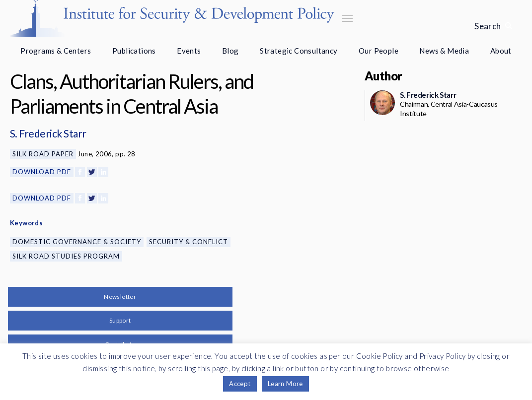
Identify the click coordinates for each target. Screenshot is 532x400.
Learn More (285, 384)
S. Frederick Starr (48, 133)
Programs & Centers (56, 51)
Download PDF (42, 172)
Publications (134, 51)
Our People (379, 51)
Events (189, 51)
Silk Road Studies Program (66, 256)
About (501, 51)
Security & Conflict (189, 242)
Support (120, 320)
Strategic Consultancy (299, 51)
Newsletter (120, 297)
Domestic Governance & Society (77, 242)
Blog (230, 51)
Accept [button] (240, 384)
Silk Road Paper (43, 154)
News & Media (444, 51)
